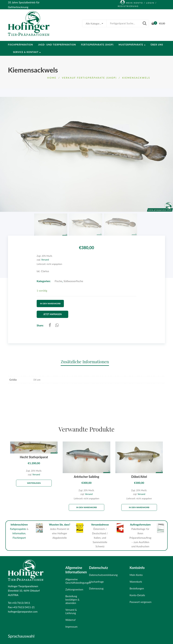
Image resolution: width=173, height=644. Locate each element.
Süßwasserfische (73, 281)
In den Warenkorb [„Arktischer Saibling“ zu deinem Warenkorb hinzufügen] (86, 507)
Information (19, 533)
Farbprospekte (18, 529)
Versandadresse (100, 524)
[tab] (86, 361)
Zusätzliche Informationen (85, 361)
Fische (59, 281)
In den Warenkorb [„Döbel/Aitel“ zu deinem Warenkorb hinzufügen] (139, 507)
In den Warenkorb (50, 303)
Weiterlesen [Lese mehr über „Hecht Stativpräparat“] (34, 483)
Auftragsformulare (140, 524)
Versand (45, 260)
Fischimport (19, 537)
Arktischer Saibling (86, 476)
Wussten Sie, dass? (60, 524)
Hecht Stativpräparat (34, 457)
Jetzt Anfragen (53, 314)
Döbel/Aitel (139, 476)
